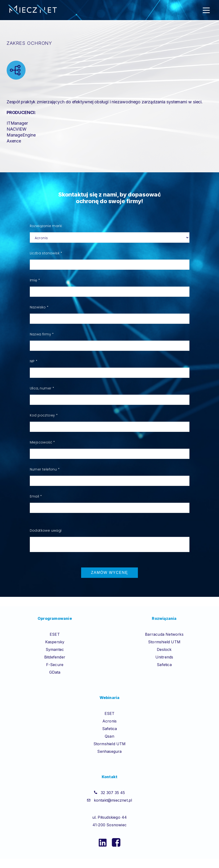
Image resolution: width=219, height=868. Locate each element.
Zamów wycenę (109, 573)
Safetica (164, 665)
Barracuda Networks (164, 634)
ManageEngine (21, 135)
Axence (14, 141)
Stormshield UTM (164, 642)
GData (55, 672)
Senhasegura (109, 751)
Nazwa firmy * (42, 334)
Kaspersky (55, 642)
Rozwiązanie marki (46, 226)
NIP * (34, 361)
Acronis (109, 721)
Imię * (35, 280)
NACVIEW (17, 129)
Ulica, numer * (42, 388)
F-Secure (55, 665)
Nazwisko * (39, 307)
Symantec (55, 649)
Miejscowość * (42, 442)
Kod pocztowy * (44, 415)
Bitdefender (55, 657)
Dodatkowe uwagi (46, 530)
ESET (55, 634)
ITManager (17, 123)
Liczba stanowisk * (46, 253)
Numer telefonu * (45, 469)
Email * (36, 496)
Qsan (109, 736)
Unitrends (164, 657)
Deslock (164, 649)
